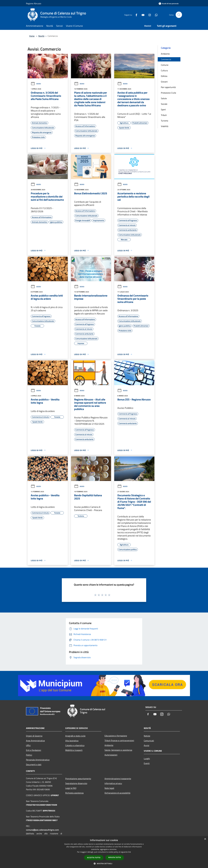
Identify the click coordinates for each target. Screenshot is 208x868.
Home (32, 36)
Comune (165, 65)
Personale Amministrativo (38, 760)
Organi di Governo (34, 736)
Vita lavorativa (72, 741)
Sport (163, 109)
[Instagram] (149, 15)
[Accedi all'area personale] (169, 4)
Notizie (147, 736)
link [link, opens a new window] (130, 852)
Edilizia (164, 76)
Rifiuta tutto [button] (115, 857)
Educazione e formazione (116, 736)
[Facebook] (135, 15)
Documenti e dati (34, 764)
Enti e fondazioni (34, 750)
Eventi (147, 763)
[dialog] (104, 852)
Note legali (109, 788)
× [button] (205, 839)
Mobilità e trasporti (74, 750)
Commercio (166, 59)
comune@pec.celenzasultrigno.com (42, 830)
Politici (29, 755)
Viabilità (165, 126)
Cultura (164, 70)
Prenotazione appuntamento (78, 779)
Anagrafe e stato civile (75, 736)
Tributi (164, 115)
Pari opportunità (168, 87)
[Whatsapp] (155, 15)
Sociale (164, 104)
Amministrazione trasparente (118, 779)
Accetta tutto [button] (94, 858)
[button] (104, 863)
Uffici (28, 745)
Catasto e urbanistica (75, 745)
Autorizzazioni (111, 755)
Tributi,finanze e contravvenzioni (119, 740)
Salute (164, 98)
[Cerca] (179, 15)
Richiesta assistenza (74, 793)
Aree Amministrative (35, 741)
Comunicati (149, 741)
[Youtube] (142, 15)
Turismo (164, 121)
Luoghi (147, 759)
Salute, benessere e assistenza (118, 750)
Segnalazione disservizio (76, 783)
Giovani (164, 82)
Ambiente (165, 54)
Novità (41, 36)
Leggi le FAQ (71, 788)
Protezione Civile (168, 93)
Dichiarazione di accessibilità (117, 793)
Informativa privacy (113, 783)
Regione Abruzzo (34, 3)
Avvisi (36, 84)
